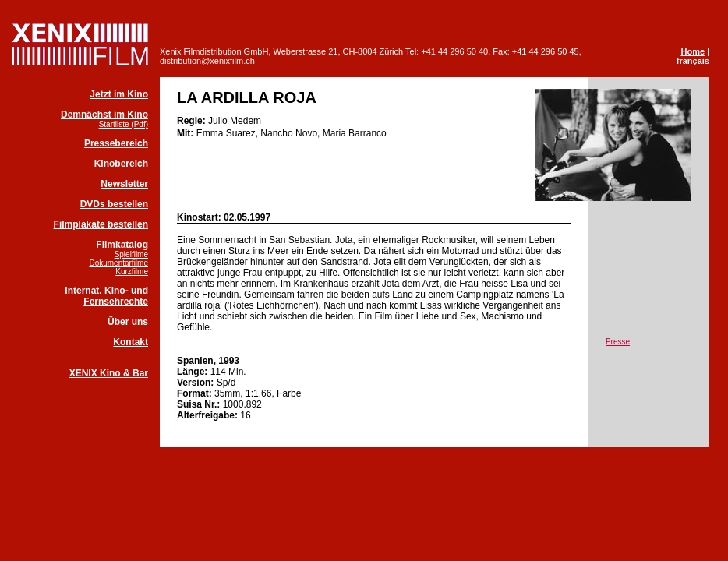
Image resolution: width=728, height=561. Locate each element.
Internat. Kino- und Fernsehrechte (106, 296)
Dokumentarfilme (118, 263)
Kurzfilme (132, 272)
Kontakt (131, 342)
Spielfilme (131, 254)
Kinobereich (121, 164)
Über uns (128, 322)
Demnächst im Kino (104, 115)
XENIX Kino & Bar (109, 373)
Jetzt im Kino (119, 94)
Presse (618, 342)
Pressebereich (116, 143)
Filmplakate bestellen (101, 224)
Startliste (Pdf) (124, 124)
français (693, 61)
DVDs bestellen (114, 204)
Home (693, 51)
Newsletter (124, 184)
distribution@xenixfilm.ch (207, 61)
